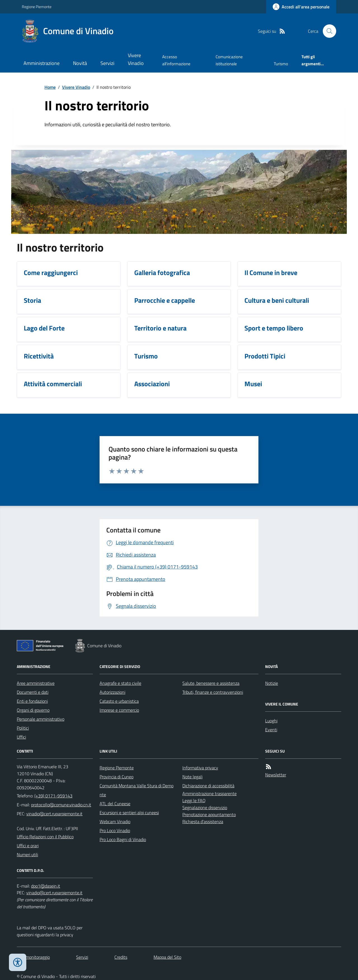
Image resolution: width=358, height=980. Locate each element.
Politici (23, 728)
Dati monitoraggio (33, 957)
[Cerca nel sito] (327, 31)
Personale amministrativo (41, 719)
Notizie (272, 683)
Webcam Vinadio (115, 821)
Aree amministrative (36, 683)
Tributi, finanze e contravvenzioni (213, 692)
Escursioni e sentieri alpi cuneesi (129, 813)
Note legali (192, 777)
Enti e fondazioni (32, 701)
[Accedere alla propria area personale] (301, 7)
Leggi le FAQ (194, 800)
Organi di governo (33, 710)
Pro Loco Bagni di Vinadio (123, 839)
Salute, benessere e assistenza (211, 683)
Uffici (21, 737)
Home (50, 87)
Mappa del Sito (167, 957)
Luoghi (271, 721)
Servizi (107, 63)
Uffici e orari (28, 846)
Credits (121, 957)
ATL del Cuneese (115, 804)
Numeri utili (27, 855)
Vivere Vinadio (136, 59)
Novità (80, 63)
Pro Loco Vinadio (115, 830)
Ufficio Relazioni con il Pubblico (45, 837)
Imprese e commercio (119, 710)
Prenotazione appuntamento (209, 814)
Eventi (271, 730)
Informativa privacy (200, 768)
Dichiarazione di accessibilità (208, 786)
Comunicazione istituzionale (229, 60)
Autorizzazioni (112, 692)
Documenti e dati (33, 692)
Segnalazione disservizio (205, 807)
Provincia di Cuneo (116, 777)
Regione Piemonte (37, 7)
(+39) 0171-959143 (53, 796)
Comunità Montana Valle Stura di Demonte (136, 790)
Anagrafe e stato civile (120, 683)
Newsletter (276, 775)
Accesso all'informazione (176, 60)
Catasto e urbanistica (119, 701)
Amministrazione (42, 63)
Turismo (281, 64)
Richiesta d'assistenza (203, 821)
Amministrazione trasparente (209, 793)
